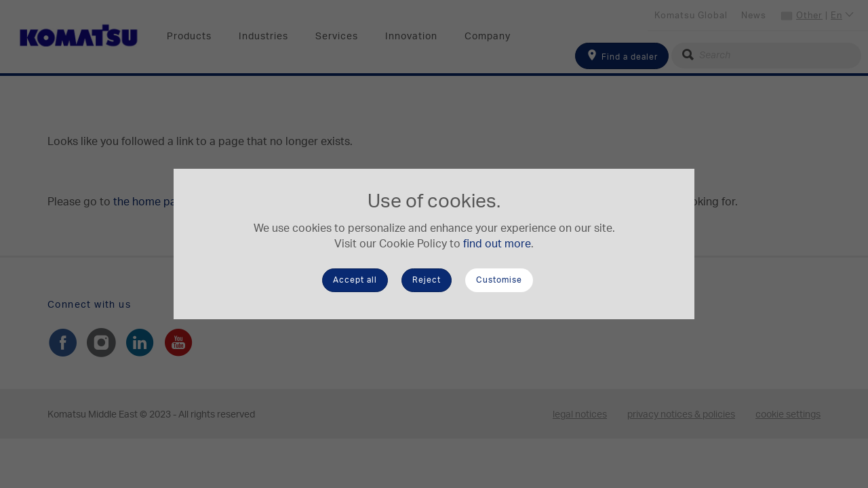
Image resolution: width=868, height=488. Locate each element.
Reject (427, 280)
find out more (497, 244)
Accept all (355, 280)
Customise (499, 280)
